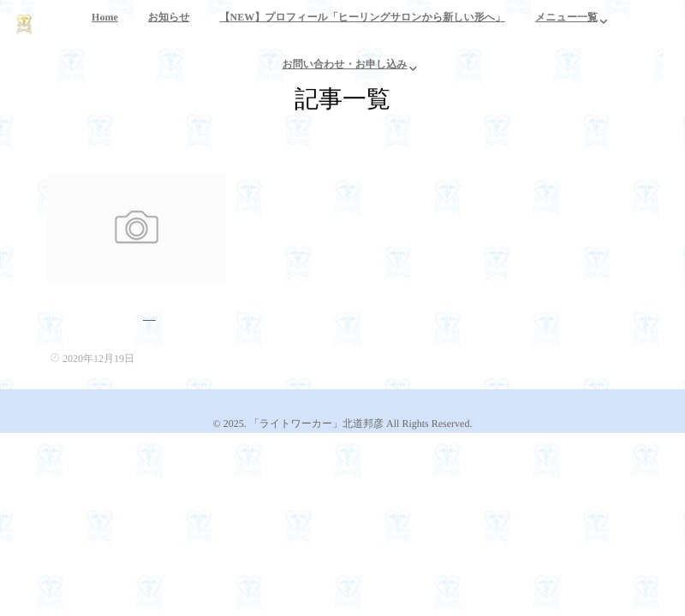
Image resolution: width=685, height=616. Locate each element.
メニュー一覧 (566, 27)
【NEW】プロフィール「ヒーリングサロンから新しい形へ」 (363, 27)
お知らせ (169, 27)
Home (105, 27)
